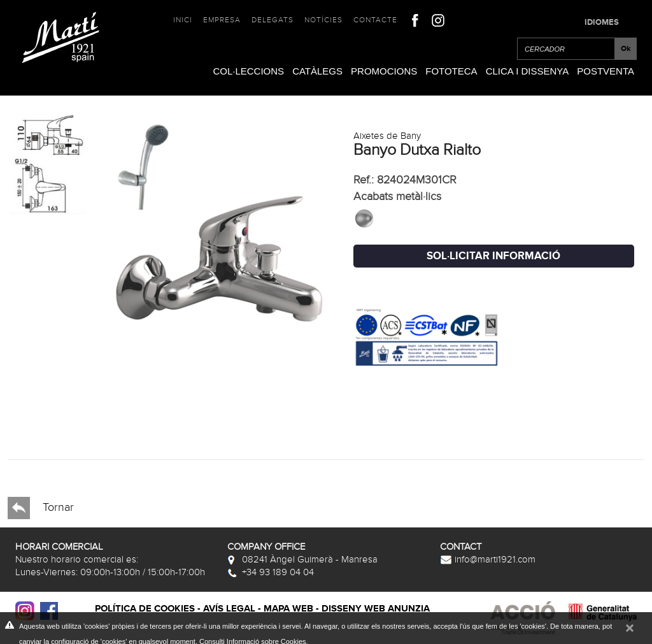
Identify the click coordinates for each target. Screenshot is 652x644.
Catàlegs (317, 71)
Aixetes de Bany (387, 136)
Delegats (273, 20)
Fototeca (451, 71)
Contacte (375, 20)
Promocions (384, 71)
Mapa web (288, 609)
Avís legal (229, 609)
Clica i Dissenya (528, 71)
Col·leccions (248, 71)
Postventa (606, 71)
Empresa (222, 20)
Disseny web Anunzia (376, 609)
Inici (183, 20)
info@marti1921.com (488, 559)
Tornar (41, 508)
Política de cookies (145, 609)
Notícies (323, 20)
